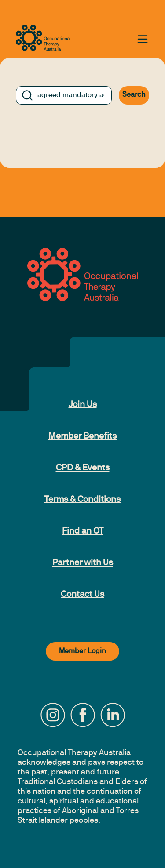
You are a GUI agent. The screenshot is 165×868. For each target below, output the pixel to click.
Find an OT (83, 531)
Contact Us (82, 595)
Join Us (83, 405)
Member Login (82, 651)
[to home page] (43, 38)
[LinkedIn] (113, 715)
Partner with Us (83, 563)
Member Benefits (82, 436)
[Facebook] (83, 715)
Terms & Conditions (82, 500)
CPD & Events (83, 468)
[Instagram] (53, 715)
